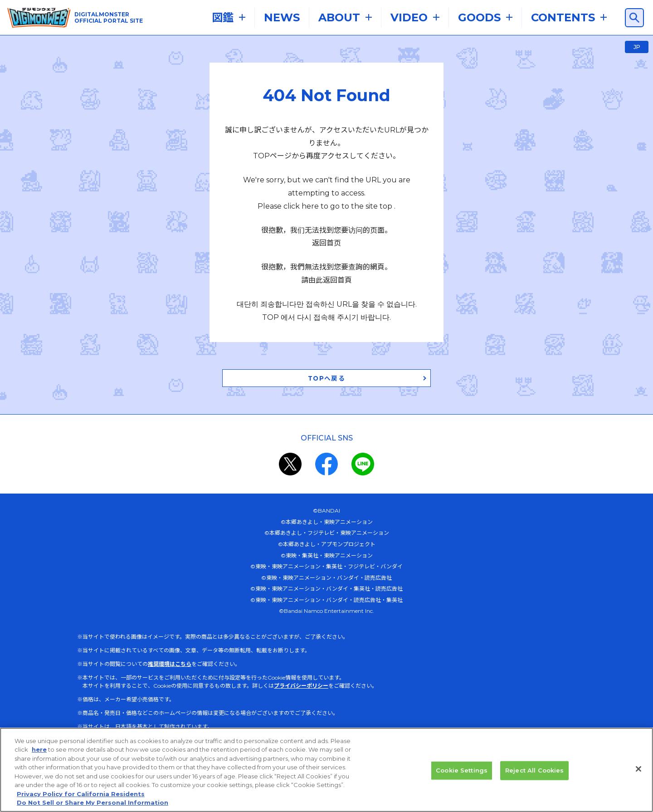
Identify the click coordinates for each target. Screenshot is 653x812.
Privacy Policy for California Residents (81, 794)
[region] (326, 770)
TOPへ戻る (326, 353)
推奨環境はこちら (170, 640)
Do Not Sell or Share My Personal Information (93, 802)
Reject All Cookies (534, 770)
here (39, 749)
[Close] (638, 769)
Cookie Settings (462, 770)
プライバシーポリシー (301, 662)
